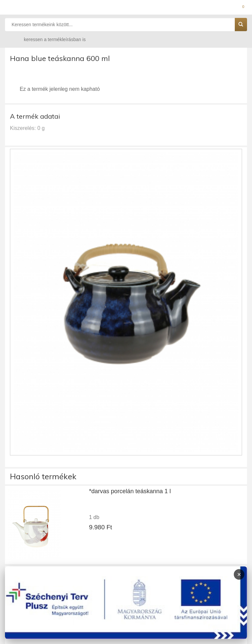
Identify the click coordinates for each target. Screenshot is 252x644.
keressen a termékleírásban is (48, 39)
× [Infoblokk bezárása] (239, 574)
